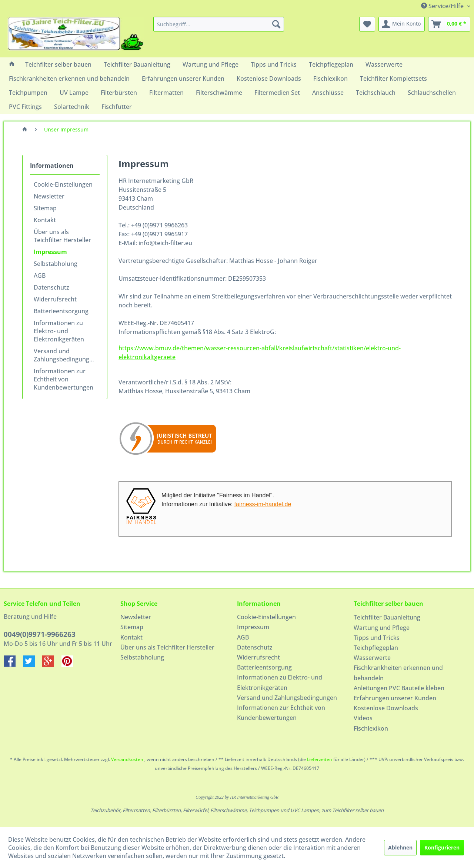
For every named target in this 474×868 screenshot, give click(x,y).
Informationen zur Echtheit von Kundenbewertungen (64, 379)
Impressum (50, 252)
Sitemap (45, 208)
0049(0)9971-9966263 (40, 634)
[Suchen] (276, 24)
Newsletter (49, 196)
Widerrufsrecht (55, 299)
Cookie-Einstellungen (63, 184)
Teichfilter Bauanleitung (387, 617)
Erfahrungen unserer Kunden (395, 698)
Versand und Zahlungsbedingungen (65, 355)
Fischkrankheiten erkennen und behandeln (398, 673)
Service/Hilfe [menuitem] (443, 6)
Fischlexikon (371, 728)
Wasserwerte (372, 658)
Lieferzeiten (320, 759)
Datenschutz (51, 287)
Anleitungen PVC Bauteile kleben (399, 688)
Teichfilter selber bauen (388, 604)
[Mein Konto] (402, 24)
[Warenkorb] (449, 24)
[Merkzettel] (367, 24)
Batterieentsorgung (61, 311)
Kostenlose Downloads (386, 708)
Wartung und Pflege (382, 628)
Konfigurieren (442, 847)
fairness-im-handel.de (263, 504)
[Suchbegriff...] (219, 24)
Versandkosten (127, 759)
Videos (363, 718)
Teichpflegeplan (376, 648)
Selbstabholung (56, 264)
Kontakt (45, 220)
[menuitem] (219, 24)
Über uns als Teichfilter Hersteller (62, 236)
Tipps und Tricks (377, 638)
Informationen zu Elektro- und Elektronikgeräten (59, 331)
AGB (40, 276)
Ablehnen (400, 847)
